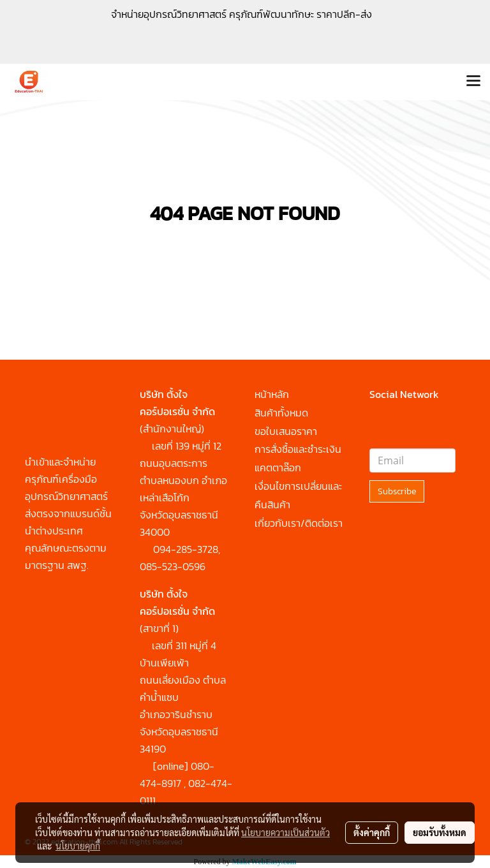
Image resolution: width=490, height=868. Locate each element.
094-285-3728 (186, 549)
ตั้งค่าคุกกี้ (372, 832)
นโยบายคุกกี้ (78, 846)
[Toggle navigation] (473, 82)
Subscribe (397, 491)
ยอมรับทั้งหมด (440, 832)
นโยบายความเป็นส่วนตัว (286, 832)
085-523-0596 (173, 566)
